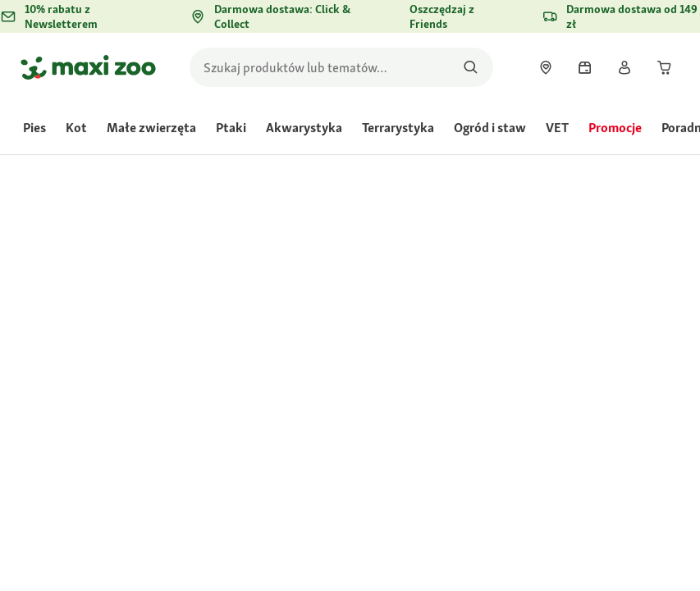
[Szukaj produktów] (471, 67)
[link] (546, 67)
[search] (341, 67)
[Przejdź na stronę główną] (88, 67)
